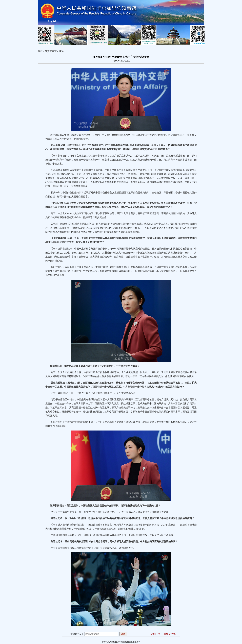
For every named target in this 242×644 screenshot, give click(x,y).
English (52, 21)
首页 (40, 51)
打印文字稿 (170, 634)
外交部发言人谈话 (54, 51)
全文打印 (155, 634)
